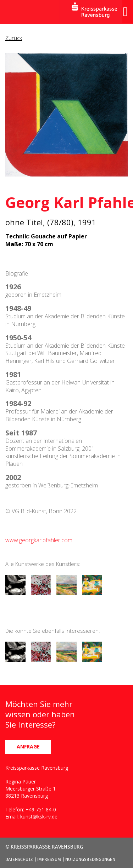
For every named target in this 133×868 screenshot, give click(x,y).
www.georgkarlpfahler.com (39, 540)
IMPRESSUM (49, 859)
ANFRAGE (28, 747)
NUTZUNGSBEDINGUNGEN (90, 859)
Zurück (14, 38)
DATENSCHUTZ (19, 859)
